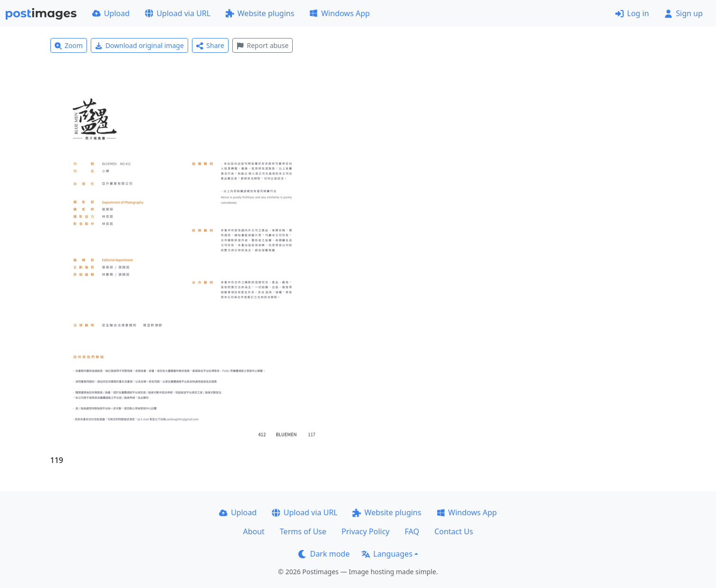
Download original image (139, 45)
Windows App (339, 13)
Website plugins (260, 13)
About (253, 531)
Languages (387, 554)
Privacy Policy (366, 531)
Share (210, 45)
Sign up (683, 13)
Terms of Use (303, 531)
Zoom (69, 45)
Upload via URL (178, 13)
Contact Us (453, 531)
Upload (111, 13)
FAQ (412, 531)
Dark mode (324, 554)
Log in (632, 13)
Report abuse (263, 45)
